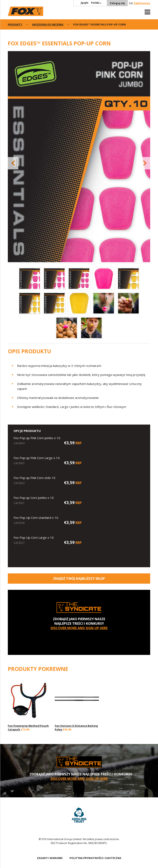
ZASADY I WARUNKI (50, 858)
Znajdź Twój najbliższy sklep (79, 579)
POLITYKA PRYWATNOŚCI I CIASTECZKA (95, 858)
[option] (79, 157)
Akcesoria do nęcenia (48, 24)
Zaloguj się (117, 3)
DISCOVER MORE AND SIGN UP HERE (79, 628)
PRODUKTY (15, 24)
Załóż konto (142, 3)
